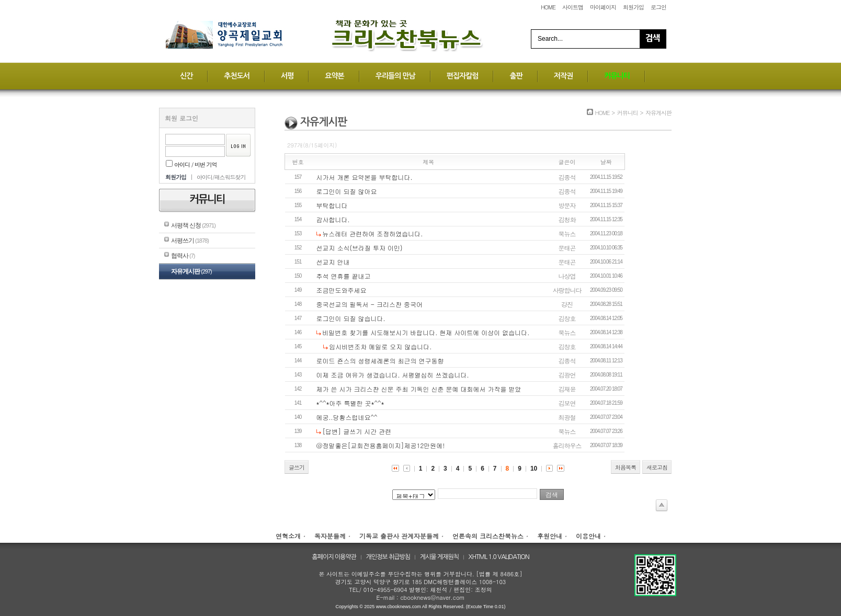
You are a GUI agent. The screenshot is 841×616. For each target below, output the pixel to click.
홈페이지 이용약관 (334, 557)
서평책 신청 (193, 225)
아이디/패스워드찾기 (221, 177)
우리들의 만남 (395, 76)
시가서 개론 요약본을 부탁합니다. (365, 177)
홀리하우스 (567, 445)
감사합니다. (333, 219)
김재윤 (567, 389)
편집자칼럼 (463, 76)
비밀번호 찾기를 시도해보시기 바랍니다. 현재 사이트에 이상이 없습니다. (426, 332)
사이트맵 (573, 7)
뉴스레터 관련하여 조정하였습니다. (372, 233)
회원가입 (633, 7)
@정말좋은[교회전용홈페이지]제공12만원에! (381, 445)
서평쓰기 (190, 241)
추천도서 (237, 76)
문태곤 (567, 248)
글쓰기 (297, 467)
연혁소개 (288, 536)
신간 (186, 76)
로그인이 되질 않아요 (347, 191)
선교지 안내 (333, 262)
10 (534, 469)
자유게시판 (191, 271)
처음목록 (626, 467)
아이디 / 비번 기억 (191, 164)
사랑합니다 (567, 290)
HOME (548, 7)
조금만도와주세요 (342, 290)
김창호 (567, 318)
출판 (516, 76)
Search (653, 39)
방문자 (567, 205)
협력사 (183, 256)
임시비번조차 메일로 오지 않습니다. (380, 346)
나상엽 (567, 276)
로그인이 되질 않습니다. (351, 318)
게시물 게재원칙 (439, 557)
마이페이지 (603, 7)
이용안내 (588, 536)
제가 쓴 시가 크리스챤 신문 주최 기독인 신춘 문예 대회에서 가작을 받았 (419, 389)
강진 (567, 304)
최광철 (567, 417)
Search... (550, 39)
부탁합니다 (332, 205)
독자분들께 (330, 536)
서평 (287, 76)
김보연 (567, 403)
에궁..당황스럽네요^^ (347, 417)
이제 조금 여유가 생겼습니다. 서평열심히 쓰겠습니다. (393, 375)
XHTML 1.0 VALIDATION (499, 557)
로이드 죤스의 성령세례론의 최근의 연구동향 (380, 361)
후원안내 (550, 536)
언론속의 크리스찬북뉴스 (488, 536)
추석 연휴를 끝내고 (344, 276)
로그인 (658, 7)
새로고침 (657, 467)
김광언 (567, 375)
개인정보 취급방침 (388, 557)
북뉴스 (567, 233)
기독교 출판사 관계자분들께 (399, 536)
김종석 (567, 177)
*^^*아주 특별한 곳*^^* (350, 403)
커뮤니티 (617, 76)
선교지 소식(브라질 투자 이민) (360, 248)
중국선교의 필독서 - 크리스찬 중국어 (370, 304)
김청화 (567, 219)
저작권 (563, 76)
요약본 (334, 76)
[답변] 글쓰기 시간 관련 (357, 431)
